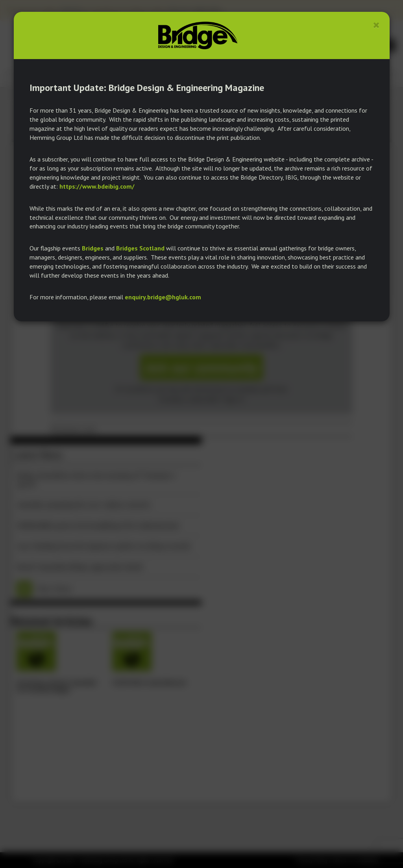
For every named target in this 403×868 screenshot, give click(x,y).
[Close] (376, 25)
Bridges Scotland (140, 248)
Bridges (93, 248)
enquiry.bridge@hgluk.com (163, 297)
